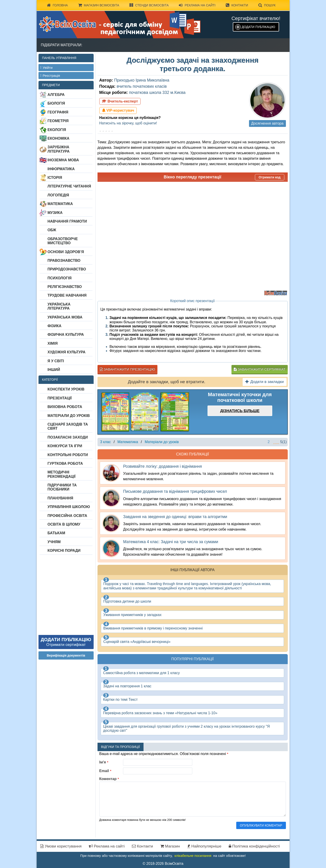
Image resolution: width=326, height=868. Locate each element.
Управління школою (69, 507)
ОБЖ (52, 230)
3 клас (106, 442)
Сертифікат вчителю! (256, 18)
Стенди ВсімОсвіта (149, 5)
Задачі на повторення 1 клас (127, 686)
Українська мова (65, 317)
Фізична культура (66, 335)
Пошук (267, 5)
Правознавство (64, 261)
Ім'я (104, 762)
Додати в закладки (265, 382)
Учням (54, 542)
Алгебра (56, 95)
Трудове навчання (67, 295)
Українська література (59, 306)
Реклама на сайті (197, 5)
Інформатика (61, 169)
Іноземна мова (63, 160)
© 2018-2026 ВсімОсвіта (163, 864)
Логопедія (58, 195)
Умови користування (61, 846)
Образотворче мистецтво (63, 241)
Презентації (60, 398)
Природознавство (67, 269)
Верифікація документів (66, 655)
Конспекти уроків (66, 389)
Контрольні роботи (68, 455)
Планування (60, 498)
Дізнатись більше (240, 411)
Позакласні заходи (68, 437)
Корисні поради (64, 551)
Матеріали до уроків (69, 416)
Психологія (60, 278)
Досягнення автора (267, 123)
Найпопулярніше (204, 846)
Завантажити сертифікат (259, 369)
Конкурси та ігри (65, 446)
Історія (55, 178)
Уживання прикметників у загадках (132, 615)
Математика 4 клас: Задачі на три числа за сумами (171, 542)
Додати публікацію (258, 27)
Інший (54, 370)
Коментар (109, 779)
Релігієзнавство (65, 287)
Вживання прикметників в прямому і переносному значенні (153, 628)
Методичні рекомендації (62, 474)
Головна (57, 5)
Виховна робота (65, 407)
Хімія (53, 343)
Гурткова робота (65, 464)
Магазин (170, 846)
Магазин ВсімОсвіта (99, 5)
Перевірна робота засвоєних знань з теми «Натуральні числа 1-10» (160, 713)
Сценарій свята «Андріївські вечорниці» (137, 642)
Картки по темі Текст (121, 700)
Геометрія (58, 121)
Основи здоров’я (66, 252)
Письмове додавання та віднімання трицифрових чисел (175, 491)
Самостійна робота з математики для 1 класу (142, 673)
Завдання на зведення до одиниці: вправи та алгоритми (175, 517)
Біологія (56, 103)
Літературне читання (69, 186)
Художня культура (67, 352)
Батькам (56, 533)
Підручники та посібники (62, 487)
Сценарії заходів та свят (68, 426)
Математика (60, 204)
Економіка (59, 138)
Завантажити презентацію (127, 369)
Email (105, 771)
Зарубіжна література (59, 149)
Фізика (55, 326)
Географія (58, 112)
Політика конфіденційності (254, 846)
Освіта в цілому (64, 524)
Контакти (237, 5)
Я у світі (56, 361)
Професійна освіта (67, 516)
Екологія (57, 130)
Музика (55, 213)
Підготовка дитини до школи (127, 601)
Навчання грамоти (67, 221)
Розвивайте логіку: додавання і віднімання (163, 466)
